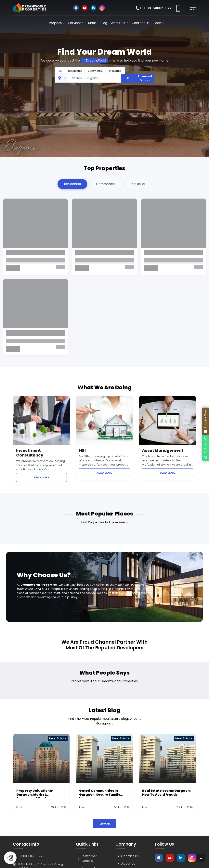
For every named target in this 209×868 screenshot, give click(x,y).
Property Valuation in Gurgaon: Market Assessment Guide (35, 794)
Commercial (96, 71)
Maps (92, 23)
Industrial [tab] (138, 184)
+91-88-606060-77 (155, 8)
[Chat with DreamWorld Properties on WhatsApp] (205, 448)
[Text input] (95, 78)
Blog (104, 23)
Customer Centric (87, 858)
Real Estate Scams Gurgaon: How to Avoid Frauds (166, 793)
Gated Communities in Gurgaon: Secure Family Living (100, 794)
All (61, 71)
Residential (75, 71)
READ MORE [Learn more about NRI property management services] (113, 473)
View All (105, 824)
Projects (57, 23)
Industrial (115, 71)
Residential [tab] (72, 184)
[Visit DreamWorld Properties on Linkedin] (93, 8)
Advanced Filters (145, 78)
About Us (119, 23)
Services (76, 23)
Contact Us (141, 23)
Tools (159, 23)
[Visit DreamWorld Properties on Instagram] (102, 8)
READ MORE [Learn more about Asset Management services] (176, 473)
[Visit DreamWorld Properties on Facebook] (76, 8)
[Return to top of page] (201, 858)
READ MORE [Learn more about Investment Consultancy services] (50, 477)
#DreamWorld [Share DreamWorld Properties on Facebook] (95, 60)
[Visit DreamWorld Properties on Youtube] (85, 8)
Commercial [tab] (106, 184)
